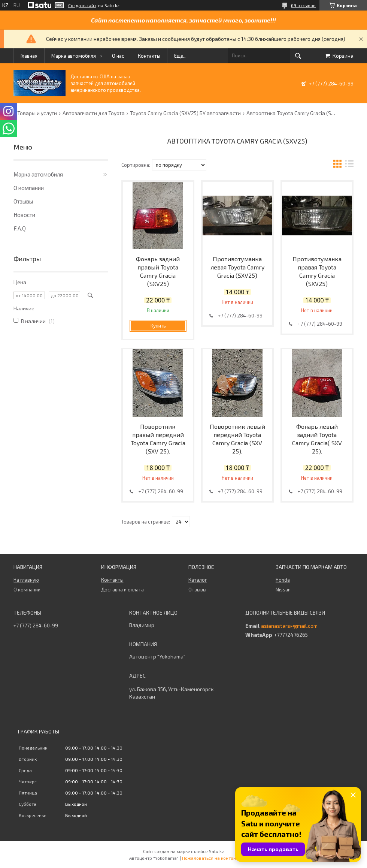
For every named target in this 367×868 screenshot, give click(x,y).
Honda (283, 580)
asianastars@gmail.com (289, 626)
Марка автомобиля (74, 56)
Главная (29, 56)
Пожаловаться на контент (210, 858)
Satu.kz (216, 851)
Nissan (283, 590)
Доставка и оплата (122, 590)
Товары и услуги (37, 113)
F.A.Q (20, 228)
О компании (29, 188)
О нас (118, 56)
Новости (24, 215)
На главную (26, 580)
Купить (158, 326)
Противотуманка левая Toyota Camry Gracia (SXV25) (237, 267)
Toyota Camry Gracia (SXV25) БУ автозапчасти (185, 113)
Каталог (198, 580)
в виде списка (349, 165)
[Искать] (298, 56)
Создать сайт (82, 5)
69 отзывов (303, 5)
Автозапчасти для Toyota (94, 113)
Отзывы (23, 201)
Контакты (149, 56)
